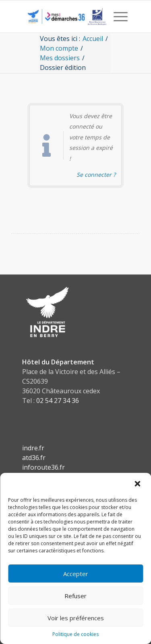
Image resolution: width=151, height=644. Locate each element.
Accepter (76, 574)
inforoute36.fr (43, 467)
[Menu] (117, 16)
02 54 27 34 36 (58, 401)
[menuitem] (117, 16)
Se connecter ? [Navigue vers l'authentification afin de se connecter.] (96, 175)
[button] (138, 484)
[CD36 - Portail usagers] (65, 16)
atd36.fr (34, 458)
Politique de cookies (75, 634)
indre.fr (33, 448)
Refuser (75, 596)
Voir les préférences (76, 618)
